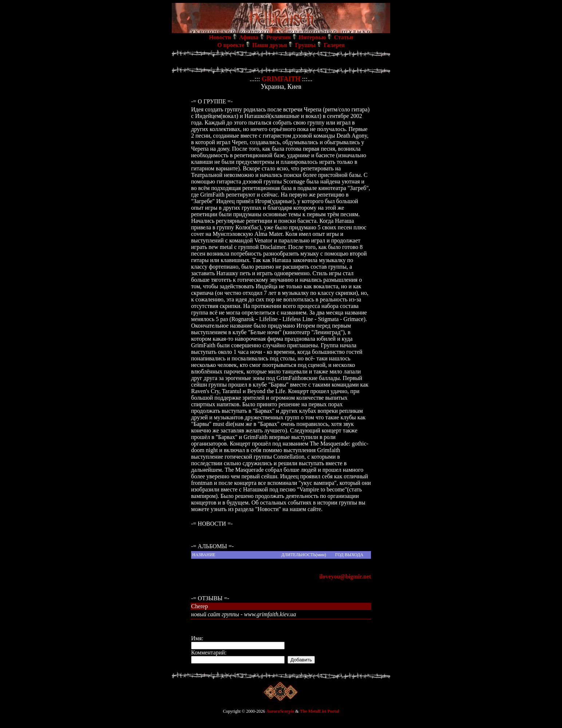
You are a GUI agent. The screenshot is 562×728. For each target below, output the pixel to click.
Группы (305, 45)
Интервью (312, 37)
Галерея (334, 45)
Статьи (343, 37)
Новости (220, 37)
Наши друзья (270, 45)
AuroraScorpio (280, 711)
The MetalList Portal (320, 711)
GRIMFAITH (281, 79)
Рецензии (279, 37)
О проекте (231, 45)
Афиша (249, 37)
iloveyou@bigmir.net (345, 576)
